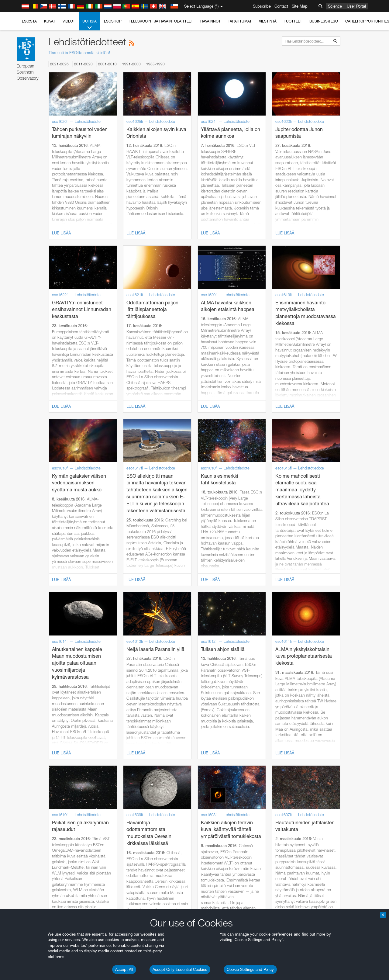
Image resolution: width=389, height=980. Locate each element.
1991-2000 (131, 64)
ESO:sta (29, 21)
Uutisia (90, 25)
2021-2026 (59, 64)
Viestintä (268, 21)
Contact (281, 6)
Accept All (124, 969)
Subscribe (262, 6)
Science (335, 6)
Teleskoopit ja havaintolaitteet (161, 21)
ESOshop (113, 21)
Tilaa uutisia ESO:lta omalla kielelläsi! (79, 53)
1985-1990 (155, 64)
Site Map (300, 6)
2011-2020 (83, 64)
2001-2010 (107, 64)
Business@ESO (324, 21)
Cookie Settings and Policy (250, 969)
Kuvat (50, 21)
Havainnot (210, 21)
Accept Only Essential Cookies (180, 969)
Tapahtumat (240, 21)
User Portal (356, 6)
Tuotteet (293, 21)
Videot (69, 21)
